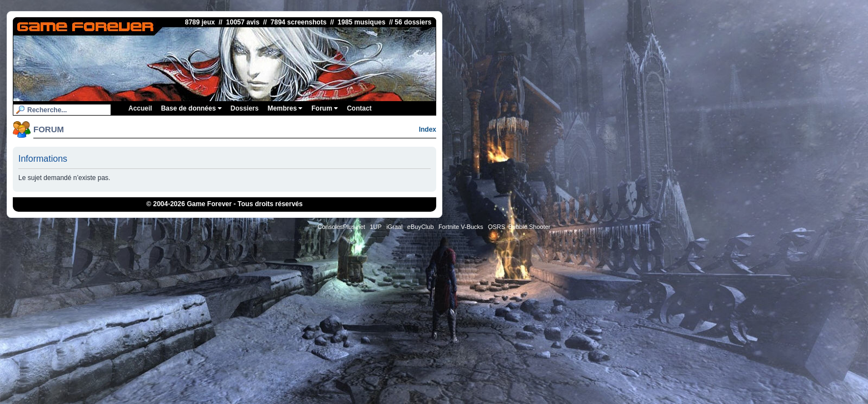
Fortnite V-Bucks (461, 227)
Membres (285, 108)
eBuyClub (421, 227)
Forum (325, 108)
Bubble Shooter (530, 227)
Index (428, 129)
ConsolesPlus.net (341, 227)
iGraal (394, 227)
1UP (375, 227)
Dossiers (245, 108)
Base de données (191, 108)
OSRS (497, 227)
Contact (359, 108)
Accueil (140, 108)
